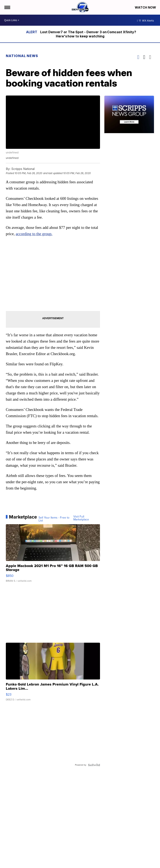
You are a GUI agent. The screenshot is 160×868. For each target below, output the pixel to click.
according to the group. (34, 234)
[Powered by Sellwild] (94, 765)
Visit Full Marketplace (81, 518)
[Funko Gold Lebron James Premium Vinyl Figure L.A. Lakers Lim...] (53, 674)
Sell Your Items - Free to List (54, 519)
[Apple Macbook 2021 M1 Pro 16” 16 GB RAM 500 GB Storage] (53, 555)
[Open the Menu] (7, 7)
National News (22, 56)
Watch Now (146, 7)
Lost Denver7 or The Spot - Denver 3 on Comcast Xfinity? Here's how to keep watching (88, 34)
